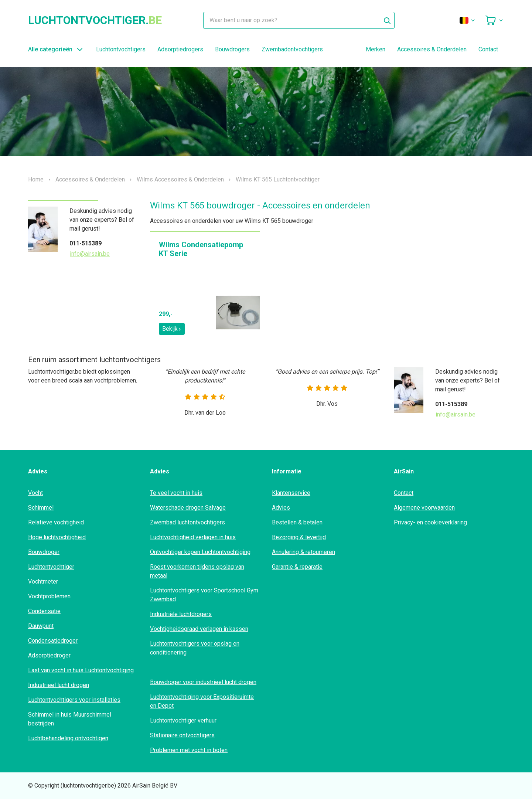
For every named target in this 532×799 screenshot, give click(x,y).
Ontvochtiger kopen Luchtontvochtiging (200, 552)
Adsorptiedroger (49, 655)
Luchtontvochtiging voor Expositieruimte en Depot (202, 701)
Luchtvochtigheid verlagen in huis (193, 537)
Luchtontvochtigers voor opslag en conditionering (195, 648)
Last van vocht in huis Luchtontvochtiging (81, 670)
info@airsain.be (90, 254)
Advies (281, 508)
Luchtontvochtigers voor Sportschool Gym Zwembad (204, 595)
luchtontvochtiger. (95, 20)
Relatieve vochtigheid (56, 522)
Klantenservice (291, 493)
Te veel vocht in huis (176, 493)
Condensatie (44, 611)
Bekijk (172, 329)
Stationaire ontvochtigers (182, 735)
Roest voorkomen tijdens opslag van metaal (197, 571)
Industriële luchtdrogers (181, 614)
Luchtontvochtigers (121, 49)
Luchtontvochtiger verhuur (183, 720)
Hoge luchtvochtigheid (57, 537)
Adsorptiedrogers (180, 49)
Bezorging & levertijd (299, 537)
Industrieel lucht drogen (59, 685)
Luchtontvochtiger (51, 567)
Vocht (35, 493)
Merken (376, 49)
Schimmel (41, 508)
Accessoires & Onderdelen (432, 49)
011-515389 (86, 243)
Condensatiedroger (53, 641)
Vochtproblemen (49, 596)
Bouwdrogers (232, 49)
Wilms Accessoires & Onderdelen (180, 180)
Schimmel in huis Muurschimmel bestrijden (70, 719)
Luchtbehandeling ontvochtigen (68, 738)
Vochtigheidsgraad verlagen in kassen (199, 629)
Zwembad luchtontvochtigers (187, 522)
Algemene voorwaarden (424, 508)
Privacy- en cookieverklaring (430, 522)
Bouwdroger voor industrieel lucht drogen (203, 682)
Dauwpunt (41, 626)
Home (36, 180)
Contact (488, 49)
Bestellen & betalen (297, 522)
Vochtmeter (43, 582)
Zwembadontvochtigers (292, 49)
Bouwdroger (44, 552)
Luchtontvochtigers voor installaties (74, 700)
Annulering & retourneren (303, 552)
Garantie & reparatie (297, 567)
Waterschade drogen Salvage (188, 508)
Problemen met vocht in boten (189, 750)
